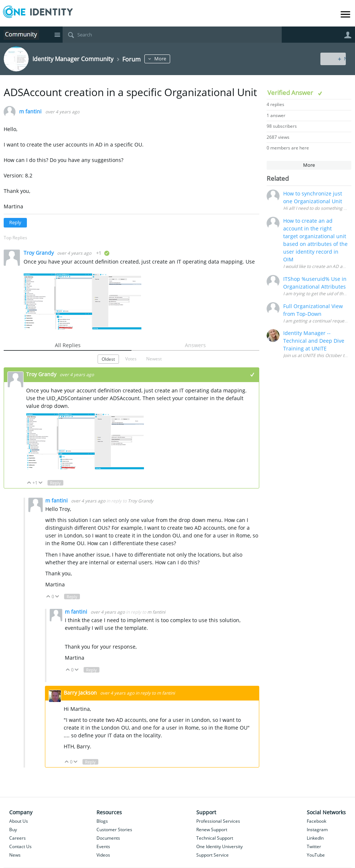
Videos (103, 855)
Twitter (314, 846)
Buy (13, 830)
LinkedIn (315, 838)
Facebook (317, 821)
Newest (154, 359)
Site (57, 35)
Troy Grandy (39, 253)
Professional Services (218, 821)
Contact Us (20, 846)
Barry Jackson (81, 693)
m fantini (30, 112)
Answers (195, 345)
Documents (108, 838)
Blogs (102, 821)
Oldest (108, 359)
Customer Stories (114, 830)
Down (41, 483)
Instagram (317, 830)
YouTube (316, 855)
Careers (17, 838)
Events (103, 846)
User (348, 35)
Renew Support (212, 830)
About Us (19, 821)
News (15, 855)
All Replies (68, 345)
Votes (131, 359)
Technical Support (215, 838)
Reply (15, 223)
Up (29, 483)
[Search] (172, 35)
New (335, 59)
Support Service (212, 855)
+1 (252, 375)
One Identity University (219, 846)
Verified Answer (291, 93)
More (172, 59)
